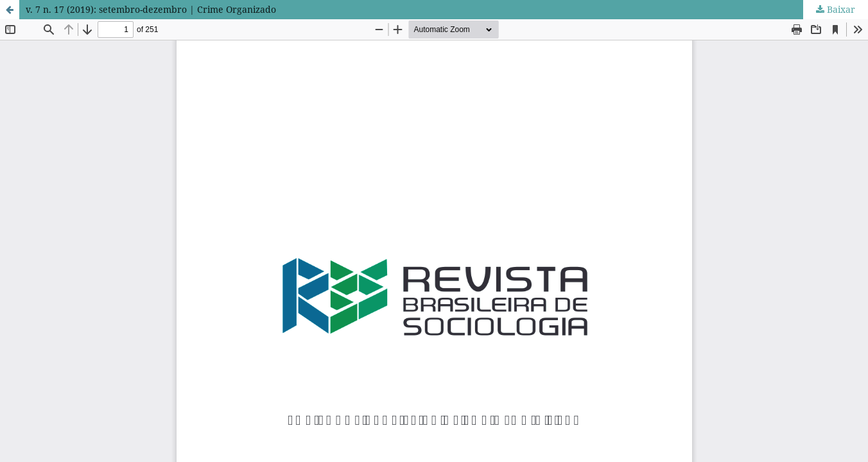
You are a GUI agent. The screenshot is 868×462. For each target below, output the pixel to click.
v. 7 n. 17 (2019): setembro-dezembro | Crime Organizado (151, 9)
